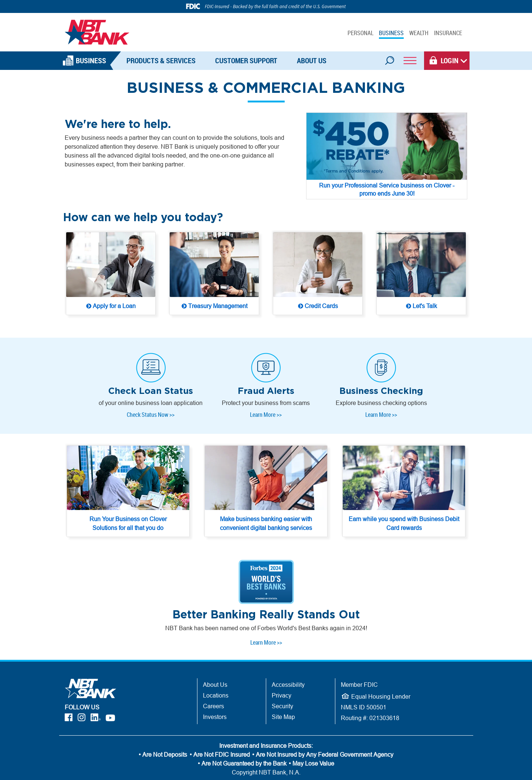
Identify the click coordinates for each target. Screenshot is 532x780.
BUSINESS (391, 33)
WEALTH (419, 33)
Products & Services (161, 60)
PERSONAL (360, 33)
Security (282, 687)
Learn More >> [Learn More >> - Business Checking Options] (381, 405)
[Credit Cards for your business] (318, 274)
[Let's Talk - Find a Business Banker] (421, 274)
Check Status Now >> (151, 405)
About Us (312, 60)
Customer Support (246, 60)
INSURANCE (448, 33)
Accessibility (288, 666)
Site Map (283, 698)
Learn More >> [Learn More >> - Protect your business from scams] (266, 405)
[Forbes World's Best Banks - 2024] (266, 563)
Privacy (282, 676)
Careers (214, 687)
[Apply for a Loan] (111, 274)
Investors (215, 698)
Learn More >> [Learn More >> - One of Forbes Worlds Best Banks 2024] (266, 624)
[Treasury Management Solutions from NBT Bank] (214, 274)
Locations (216, 676)
